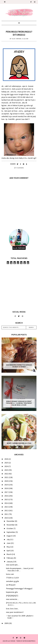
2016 (7, 496)
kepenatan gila (12, 592)
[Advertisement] (19, 287)
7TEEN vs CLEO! (13, 578)
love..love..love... (13, 609)
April (9, 551)
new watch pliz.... (13, 565)
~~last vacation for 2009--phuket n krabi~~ (20, 617)
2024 (7, 466)
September (11, 532)
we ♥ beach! (11, 585)
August (10, 536)
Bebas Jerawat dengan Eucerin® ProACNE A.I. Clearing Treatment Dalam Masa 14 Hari (19, 403)
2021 (7, 477)
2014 (7, 503)
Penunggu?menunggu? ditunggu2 (19, 33)
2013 (7, 507)
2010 (7, 518)
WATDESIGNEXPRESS (29, 641)
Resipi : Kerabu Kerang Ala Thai (19, 443)
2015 (7, 499)
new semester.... (12, 599)
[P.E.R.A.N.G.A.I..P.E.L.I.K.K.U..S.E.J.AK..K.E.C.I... (21, 604)
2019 (7, 485)
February (10, 558)
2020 (7, 481)
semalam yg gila (13, 581)
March (9, 554)
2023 (7, 470)
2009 (7, 623)
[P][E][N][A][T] (12, 596)
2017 (7, 492)
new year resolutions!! (15, 612)
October (10, 528)
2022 (7, 474)
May (8, 547)
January (10, 562)
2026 (7, 459)
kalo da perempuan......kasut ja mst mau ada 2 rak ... (20, 569)
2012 (7, 510)
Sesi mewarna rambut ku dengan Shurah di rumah (19, 366)
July (8, 539)
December (11, 521)
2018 (7, 488)
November (11, 525)
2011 (7, 514)
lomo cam (10, 574)
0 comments (19, 168)
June (9, 543)
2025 (7, 463)
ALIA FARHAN (11, 641)
